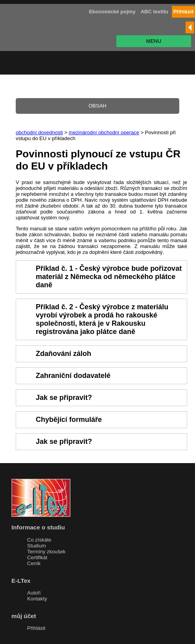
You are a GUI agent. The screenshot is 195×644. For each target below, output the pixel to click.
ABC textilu (155, 12)
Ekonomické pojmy (112, 12)
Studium (37, 546)
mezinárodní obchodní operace (104, 132)
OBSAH (97, 106)
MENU (154, 41)
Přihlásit (36, 628)
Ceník (34, 563)
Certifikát (37, 557)
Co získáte (39, 540)
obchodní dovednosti (39, 132)
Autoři (34, 593)
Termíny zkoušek (46, 552)
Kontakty (37, 599)
